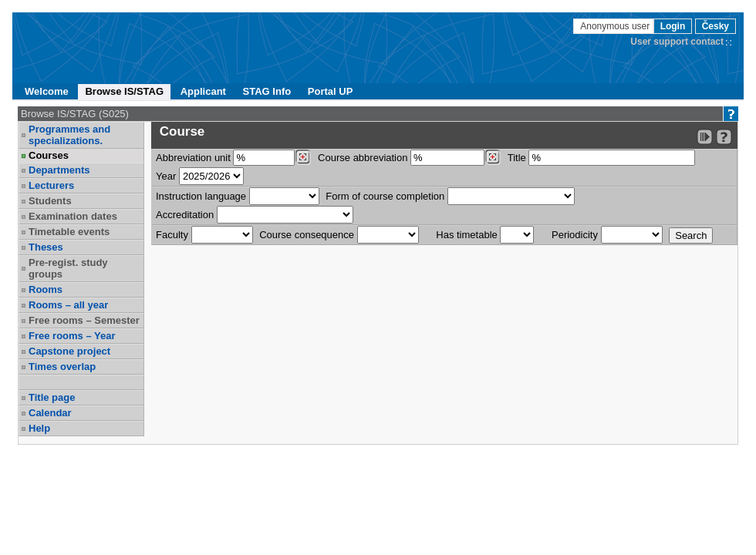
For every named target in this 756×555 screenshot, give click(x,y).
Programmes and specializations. (69, 135)
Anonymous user (616, 26)
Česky (715, 26)
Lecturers (51, 185)
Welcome (47, 91)
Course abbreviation (363, 158)
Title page (52, 397)
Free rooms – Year (72, 336)
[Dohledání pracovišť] (303, 157)
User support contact (677, 42)
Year (166, 176)
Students (50, 201)
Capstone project (69, 351)
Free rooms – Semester (84, 320)
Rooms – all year (68, 305)
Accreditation (185, 215)
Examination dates (73, 216)
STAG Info (267, 91)
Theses (46, 247)
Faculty (172, 235)
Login (673, 26)
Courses (49, 155)
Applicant (203, 91)
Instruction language (201, 196)
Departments (59, 170)
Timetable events (69, 232)
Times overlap (62, 367)
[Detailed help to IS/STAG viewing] (724, 137)
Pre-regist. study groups (68, 268)
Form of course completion (385, 196)
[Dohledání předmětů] (493, 157)
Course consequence (307, 235)
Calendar (50, 413)
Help (39, 428)
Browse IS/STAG (124, 91)
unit (193, 158)
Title (517, 158)
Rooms (46, 289)
